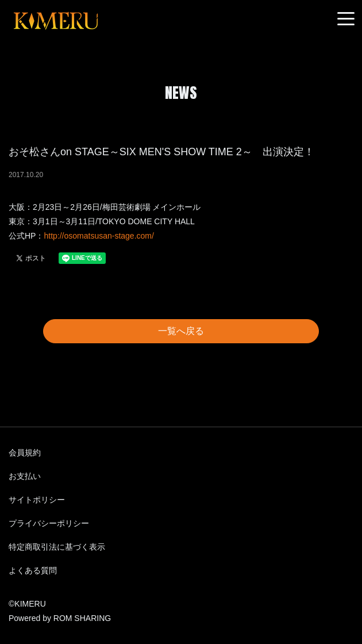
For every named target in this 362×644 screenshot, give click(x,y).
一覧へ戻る (181, 331)
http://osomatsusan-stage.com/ (99, 236)
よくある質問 (33, 570)
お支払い (25, 476)
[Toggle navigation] (346, 19)
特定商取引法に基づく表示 (57, 547)
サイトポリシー (37, 500)
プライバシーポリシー (49, 523)
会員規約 (25, 453)
